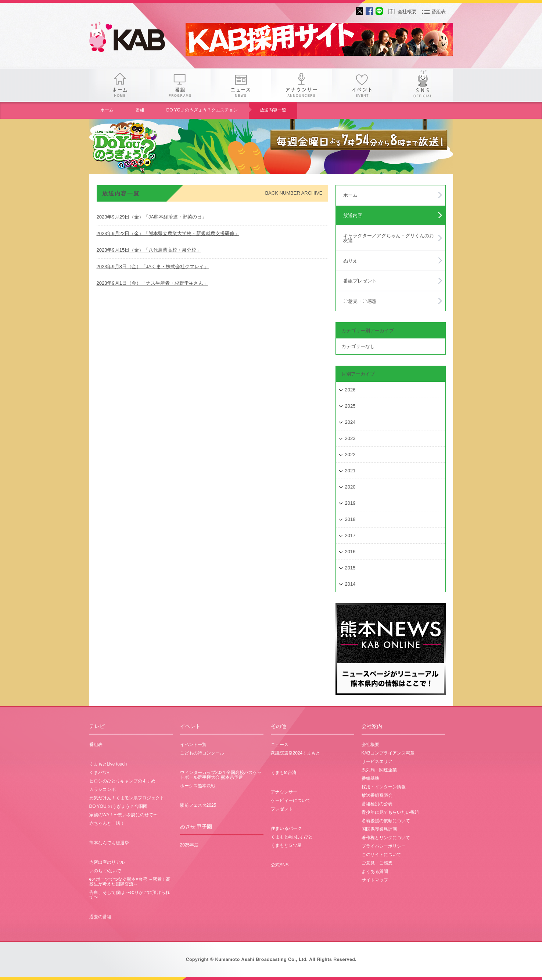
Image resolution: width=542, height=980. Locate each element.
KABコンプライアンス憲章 (388, 753)
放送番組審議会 (377, 795)
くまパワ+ (99, 773)
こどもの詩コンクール (202, 753)
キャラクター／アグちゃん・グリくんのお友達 (389, 238)
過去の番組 (100, 917)
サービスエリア (377, 761)
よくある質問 (375, 871)
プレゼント (282, 809)
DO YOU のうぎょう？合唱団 (118, 806)
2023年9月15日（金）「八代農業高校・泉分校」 (149, 250)
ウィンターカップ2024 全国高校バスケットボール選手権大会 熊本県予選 (221, 775)
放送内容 (353, 215)
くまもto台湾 (284, 773)
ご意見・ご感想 (360, 301)
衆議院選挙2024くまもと (296, 753)
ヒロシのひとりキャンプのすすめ (122, 781)
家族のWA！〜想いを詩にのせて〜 (124, 815)
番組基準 (370, 778)
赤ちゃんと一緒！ (107, 823)
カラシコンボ (103, 789)
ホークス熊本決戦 (198, 786)
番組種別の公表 (377, 804)
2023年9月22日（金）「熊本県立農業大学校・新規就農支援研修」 (168, 233)
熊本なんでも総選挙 (109, 843)
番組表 (439, 12)
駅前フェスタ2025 (198, 805)
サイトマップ (375, 880)
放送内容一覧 (273, 110)
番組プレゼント (360, 281)
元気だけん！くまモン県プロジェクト (127, 798)
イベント (362, 85)
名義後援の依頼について (386, 821)
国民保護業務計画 (379, 829)
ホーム (120, 85)
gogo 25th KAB (133, 39)
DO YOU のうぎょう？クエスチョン (202, 110)
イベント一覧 (193, 745)
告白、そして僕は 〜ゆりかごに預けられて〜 (130, 895)
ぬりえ (350, 261)
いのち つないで (105, 871)
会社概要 (407, 12)
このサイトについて (381, 855)
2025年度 (189, 845)
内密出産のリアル (107, 862)
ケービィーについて (291, 800)
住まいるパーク (286, 828)
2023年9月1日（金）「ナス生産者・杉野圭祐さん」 (152, 283)
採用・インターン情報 (384, 787)
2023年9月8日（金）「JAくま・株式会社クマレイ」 (153, 267)
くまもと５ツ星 (286, 845)
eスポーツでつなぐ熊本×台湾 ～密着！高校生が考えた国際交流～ (130, 882)
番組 (180, 85)
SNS (423, 85)
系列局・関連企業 (379, 770)
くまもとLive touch (108, 764)
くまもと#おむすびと (292, 837)
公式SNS (280, 865)
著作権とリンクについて (386, 838)
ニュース (241, 85)
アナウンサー (301, 85)
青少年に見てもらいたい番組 (390, 812)
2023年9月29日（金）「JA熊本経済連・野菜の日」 (152, 217)
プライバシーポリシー (384, 846)
